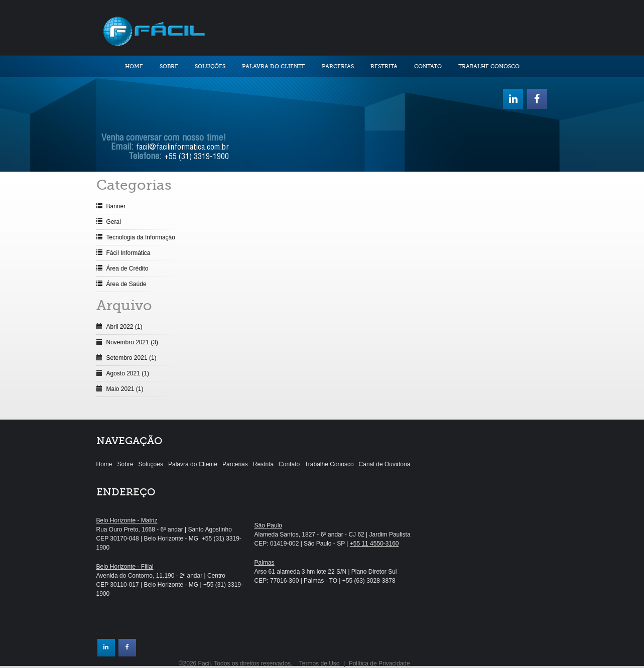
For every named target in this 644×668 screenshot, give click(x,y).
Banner (116, 206)
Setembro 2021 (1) (132, 358)
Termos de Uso (319, 663)
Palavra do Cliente (274, 66)
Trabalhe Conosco (489, 66)
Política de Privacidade (379, 663)
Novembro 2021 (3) (132, 342)
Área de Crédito (127, 269)
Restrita (384, 66)
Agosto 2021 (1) (128, 373)
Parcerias (338, 66)
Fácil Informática (128, 253)
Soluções (210, 66)
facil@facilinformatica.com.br (182, 148)
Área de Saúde (126, 284)
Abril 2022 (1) (124, 327)
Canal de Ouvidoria (385, 464)
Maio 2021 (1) (125, 389)
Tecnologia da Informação (141, 237)
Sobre (169, 66)
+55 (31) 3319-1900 (197, 158)
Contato (428, 66)
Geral (114, 222)
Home (134, 66)
